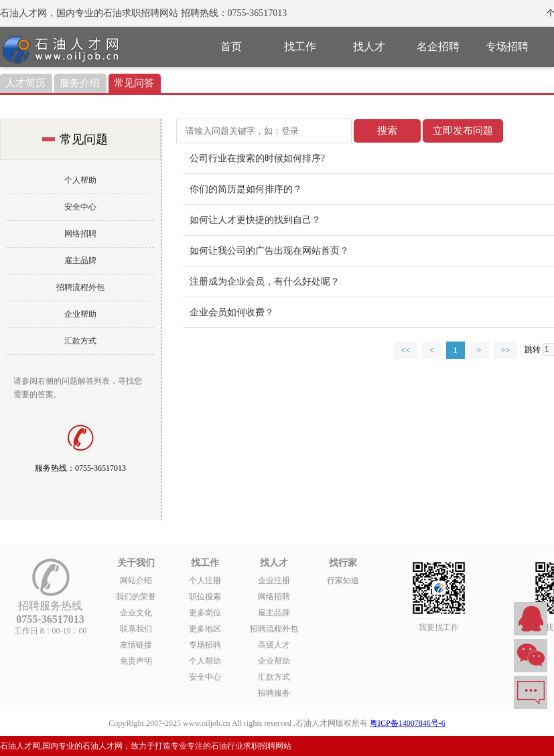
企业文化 (136, 613)
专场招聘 (507, 47)
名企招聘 (438, 47)
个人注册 (205, 581)
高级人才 (274, 645)
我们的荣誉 (136, 597)
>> (506, 350)
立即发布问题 (463, 131)
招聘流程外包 (80, 287)
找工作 (300, 47)
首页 (231, 47)
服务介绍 (80, 83)
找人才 (369, 47)
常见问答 (134, 83)
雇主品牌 (80, 260)
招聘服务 (274, 693)
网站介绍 (136, 581)
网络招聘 (80, 234)
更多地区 (205, 629)
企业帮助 (80, 314)
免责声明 (136, 661)
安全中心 (80, 207)
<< (406, 350)
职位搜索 (205, 597)
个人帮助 (80, 180)
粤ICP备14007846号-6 (408, 723)
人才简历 (25, 83)
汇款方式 (80, 341)
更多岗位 (205, 613)
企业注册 (274, 581)
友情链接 (136, 645)
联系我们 (136, 629)
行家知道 (343, 581)
